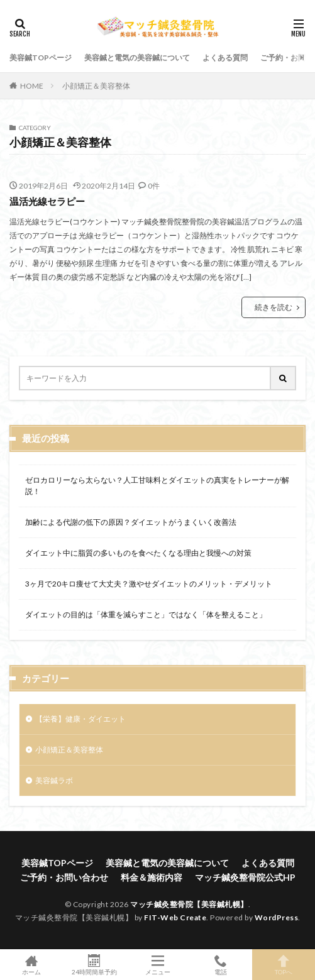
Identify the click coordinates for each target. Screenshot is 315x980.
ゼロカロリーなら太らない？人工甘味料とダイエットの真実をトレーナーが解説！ (157, 486)
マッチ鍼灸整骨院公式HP (245, 877)
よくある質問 (225, 58)
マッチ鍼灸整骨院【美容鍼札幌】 (189, 904)
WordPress (277, 917)
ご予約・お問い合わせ (64, 877)
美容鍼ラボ (54, 780)
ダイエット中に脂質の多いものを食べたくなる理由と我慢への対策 (138, 553)
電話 (221, 965)
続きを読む (274, 307)
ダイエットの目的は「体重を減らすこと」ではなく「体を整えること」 (146, 614)
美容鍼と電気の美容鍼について (137, 58)
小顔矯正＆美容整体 (96, 86)
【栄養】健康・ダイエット (80, 719)
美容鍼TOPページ (41, 58)
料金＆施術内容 (152, 877)
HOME (32, 85)
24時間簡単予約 (94, 965)
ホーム (31, 965)
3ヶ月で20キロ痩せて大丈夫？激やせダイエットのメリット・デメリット (149, 584)
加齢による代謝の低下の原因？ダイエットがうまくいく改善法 (131, 522)
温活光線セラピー (47, 201)
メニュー (157, 965)
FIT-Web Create (175, 917)
